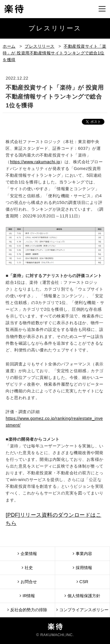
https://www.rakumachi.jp (35, 162)
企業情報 (27, 553)
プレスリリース (40, 46)
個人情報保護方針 (82, 596)
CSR (82, 582)
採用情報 (82, 567)
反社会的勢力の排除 (27, 610)
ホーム (9, 46)
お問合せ (27, 582)
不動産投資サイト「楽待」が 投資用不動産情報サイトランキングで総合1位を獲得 (54, 53)
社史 (27, 567)
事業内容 (82, 553)
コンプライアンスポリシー (82, 610)
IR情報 (27, 596)
